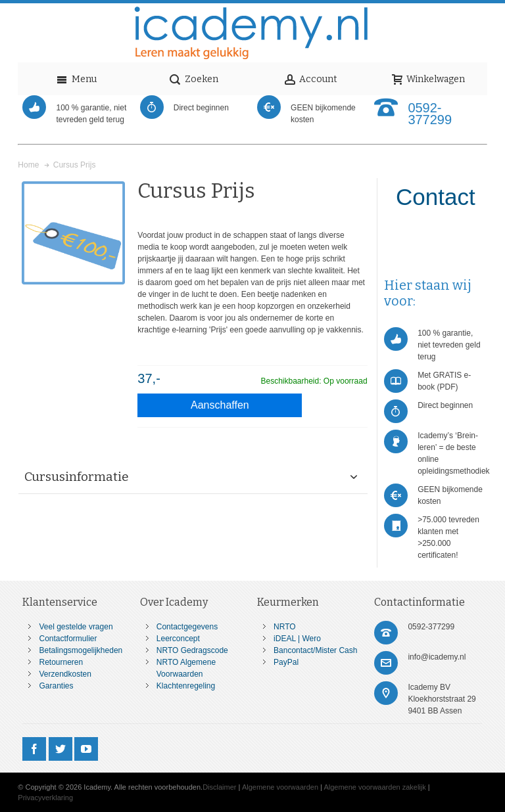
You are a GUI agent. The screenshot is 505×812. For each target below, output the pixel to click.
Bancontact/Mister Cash (315, 650)
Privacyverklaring (45, 798)
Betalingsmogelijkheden (81, 650)
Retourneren (61, 662)
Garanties (56, 686)
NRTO (285, 627)
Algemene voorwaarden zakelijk (374, 787)
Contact (436, 197)
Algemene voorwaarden (280, 787)
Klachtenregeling (186, 686)
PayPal (286, 662)
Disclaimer (219, 787)
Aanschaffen (220, 405)
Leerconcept (178, 639)
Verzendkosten (65, 674)
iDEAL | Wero (297, 639)
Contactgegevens (187, 627)
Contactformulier (68, 639)
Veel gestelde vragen (76, 627)
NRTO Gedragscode (192, 650)
